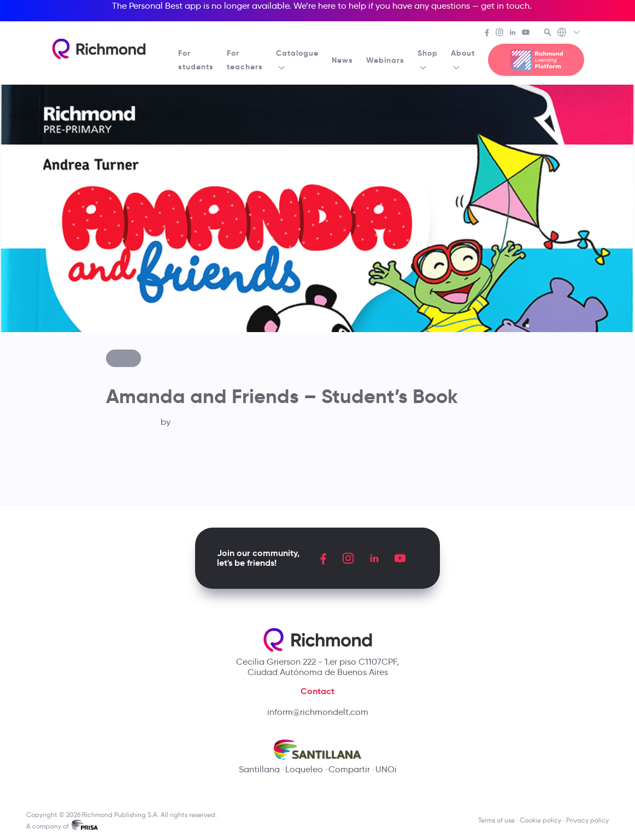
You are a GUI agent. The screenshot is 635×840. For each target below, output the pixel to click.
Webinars (385, 60)
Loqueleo (304, 769)
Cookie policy (540, 820)
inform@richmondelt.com (318, 712)
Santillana (259, 769)
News (342, 60)
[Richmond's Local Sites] (569, 33)
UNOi (386, 769)
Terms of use (496, 820)
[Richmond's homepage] (99, 49)
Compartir (349, 769)
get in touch (505, 6)
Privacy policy (587, 820)
